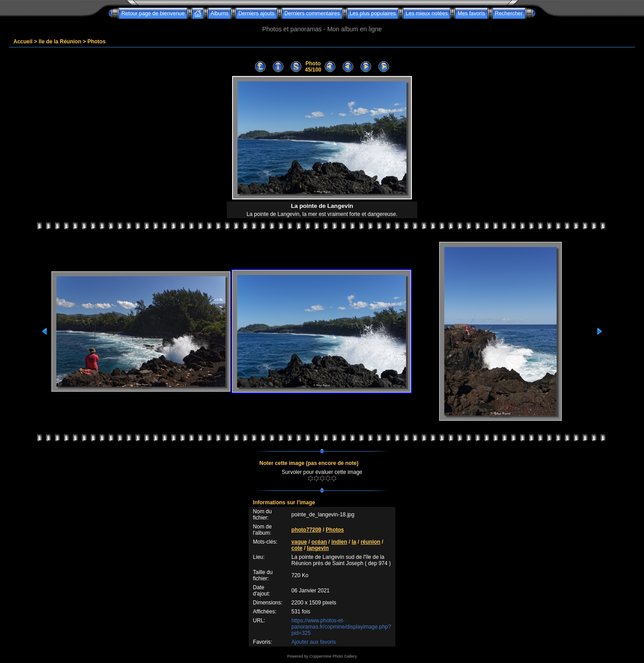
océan (319, 542)
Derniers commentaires (312, 13)
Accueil (23, 42)
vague (299, 542)
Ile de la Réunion (60, 42)
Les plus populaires (373, 13)
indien (339, 542)
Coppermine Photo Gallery (333, 656)
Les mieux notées (427, 13)
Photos (96, 42)
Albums (220, 13)
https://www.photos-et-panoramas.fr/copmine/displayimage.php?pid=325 (341, 627)
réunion (370, 542)
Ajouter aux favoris (314, 642)
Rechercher (509, 13)
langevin (318, 548)
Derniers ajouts (256, 13)
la (354, 542)
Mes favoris (471, 13)
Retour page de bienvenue (153, 13)
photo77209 (307, 530)
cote (297, 548)
